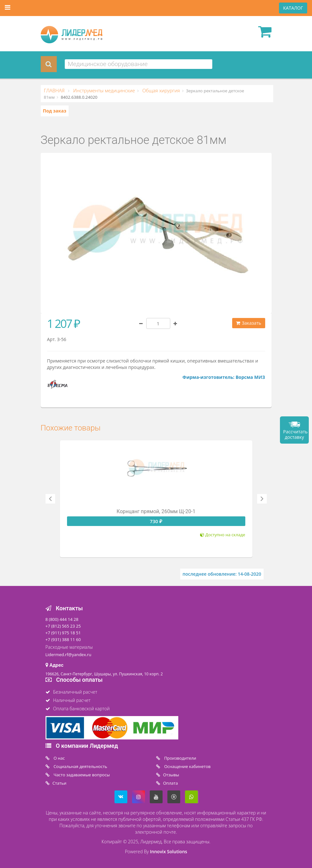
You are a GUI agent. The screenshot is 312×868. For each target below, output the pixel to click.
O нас (59, 758)
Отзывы (171, 775)
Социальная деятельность (80, 766)
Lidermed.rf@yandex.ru (68, 655)
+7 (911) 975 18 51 (63, 633)
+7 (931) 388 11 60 (63, 639)
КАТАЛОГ (293, 8)
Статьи (60, 783)
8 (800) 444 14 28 (62, 619)
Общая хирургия (160, 90)
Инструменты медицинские (103, 90)
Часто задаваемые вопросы (81, 775)
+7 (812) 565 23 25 (63, 626)
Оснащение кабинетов (187, 766)
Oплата (171, 783)
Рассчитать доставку (295, 434)
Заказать (249, 323)
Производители (180, 758)
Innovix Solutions (169, 851)
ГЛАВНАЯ (55, 90)
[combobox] (139, 64)
